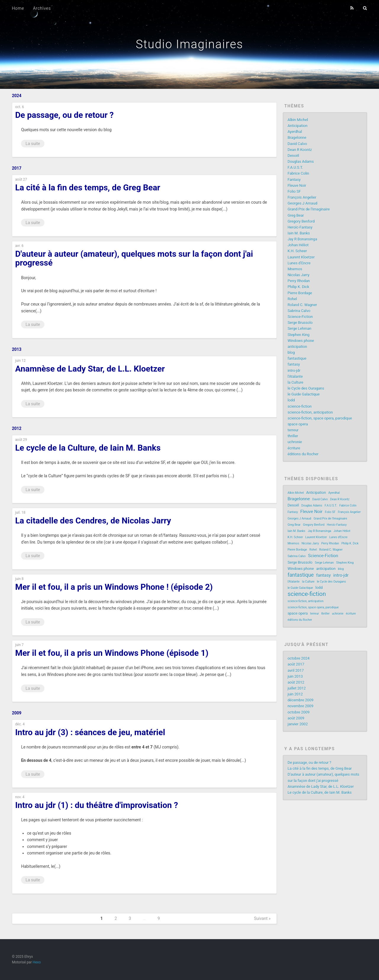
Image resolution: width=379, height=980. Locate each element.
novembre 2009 (300, 706)
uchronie (295, 442)
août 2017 (296, 664)
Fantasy (294, 180)
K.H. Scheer (297, 251)
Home (18, 8)
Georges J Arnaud (302, 203)
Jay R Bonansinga (302, 239)
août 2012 (296, 682)
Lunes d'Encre (299, 263)
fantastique (297, 358)
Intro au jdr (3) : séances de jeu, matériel (90, 732)
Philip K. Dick (298, 287)
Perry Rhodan (299, 281)
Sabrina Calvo (299, 311)
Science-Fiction (300, 317)
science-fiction (299, 406)
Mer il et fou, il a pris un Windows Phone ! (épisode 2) (114, 587)
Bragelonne (297, 138)
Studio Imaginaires (189, 44)
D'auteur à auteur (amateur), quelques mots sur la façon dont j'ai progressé (134, 258)
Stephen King (298, 335)
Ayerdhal (295, 132)
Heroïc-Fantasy (300, 227)
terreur (293, 430)
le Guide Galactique (303, 394)
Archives (42, 8)
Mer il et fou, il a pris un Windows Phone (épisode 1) (112, 653)
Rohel (292, 299)
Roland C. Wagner (302, 305)
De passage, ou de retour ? (64, 115)
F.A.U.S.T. (295, 167)
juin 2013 (295, 676)
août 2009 (296, 718)
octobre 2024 (298, 658)
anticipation (297, 347)
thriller (293, 436)
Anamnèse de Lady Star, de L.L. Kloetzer (90, 369)
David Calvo (297, 144)
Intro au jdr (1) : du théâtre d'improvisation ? (97, 805)
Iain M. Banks (299, 233)
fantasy (294, 364)
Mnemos (295, 269)
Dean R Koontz (300, 150)
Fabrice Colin (298, 173)
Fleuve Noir (297, 185)
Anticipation (297, 126)
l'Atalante (295, 376)
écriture (294, 448)
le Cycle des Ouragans (306, 388)
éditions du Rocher (303, 454)
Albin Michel (298, 120)
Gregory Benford (301, 221)
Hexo (37, 962)
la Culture (295, 382)
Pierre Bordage (300, 293)
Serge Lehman (299, 328)
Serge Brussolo (300, 323)
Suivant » (262, 918)
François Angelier (302, 197)
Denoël (293, 156)
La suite (33, 144)
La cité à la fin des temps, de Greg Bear (88, 188)
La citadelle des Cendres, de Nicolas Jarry (93, 521)
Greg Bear (296, 215)
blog (291, 352)
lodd (291, 400)
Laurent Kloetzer (301, 257)
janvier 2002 (298, 724)
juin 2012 (295, 694)
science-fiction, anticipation (310, 412)
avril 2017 (296, 670)
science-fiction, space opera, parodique (320, 418)
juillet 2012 (297, 688)
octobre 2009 (298, 712)
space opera (298, 424)
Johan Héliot (298, 245)
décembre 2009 (300, 700)
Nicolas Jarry (298, 275)
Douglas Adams (301, 162)
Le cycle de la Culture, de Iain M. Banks (88, 448)
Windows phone (301, 341)
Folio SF (294, 191)
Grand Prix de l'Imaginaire (309, 209)
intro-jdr (294, 371)
